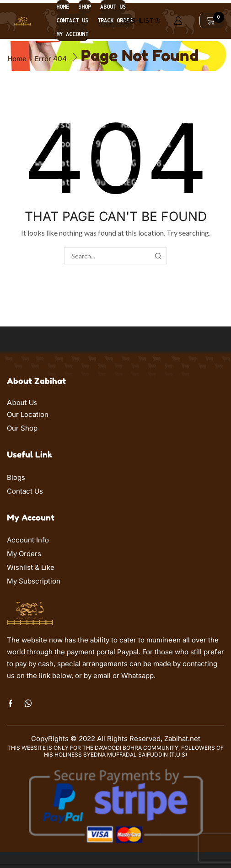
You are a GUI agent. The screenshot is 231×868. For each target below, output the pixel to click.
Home (63, 7)
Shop (85, 7)
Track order (115, 20)
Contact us (72, 20)
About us (113, 7)
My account (72, 34)
